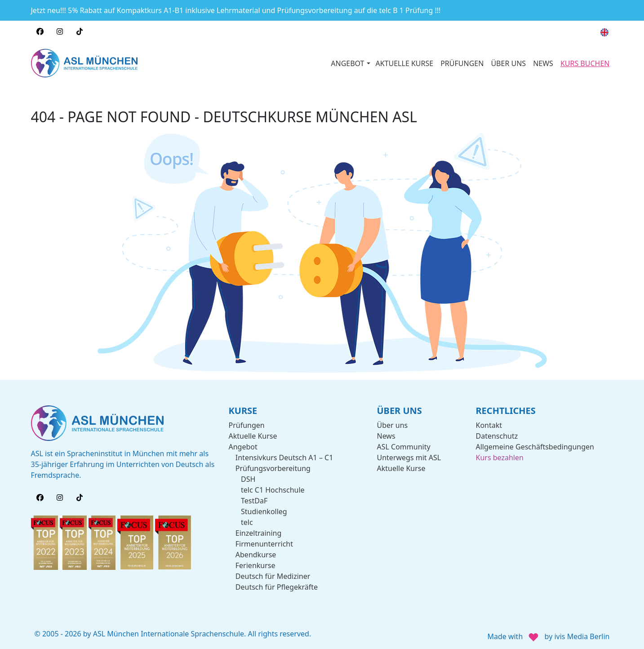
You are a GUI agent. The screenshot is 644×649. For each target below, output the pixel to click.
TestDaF (254, 500)
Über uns (393, 424)
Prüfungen (247, 424)
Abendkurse (256, 554)
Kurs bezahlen (500, 457)
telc (247, 521)
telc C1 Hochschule (273, 489)
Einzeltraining (259, 532)
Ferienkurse (255, 565)
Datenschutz (497, 435)
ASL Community (404, 446)
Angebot (243, 446)
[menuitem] (604, 33)
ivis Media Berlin (582, 636)
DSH (248, 478)
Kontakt (489, 424)
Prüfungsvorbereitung (273, 467)
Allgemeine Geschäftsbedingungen (535, 446)
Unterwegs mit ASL (409, 457)
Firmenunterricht (264, 543)
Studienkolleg (264, 511)
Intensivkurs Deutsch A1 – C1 (284, 457)
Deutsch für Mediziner (273, 575)
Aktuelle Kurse (253, 435)
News (386, 435)
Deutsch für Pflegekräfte (277, 586)
